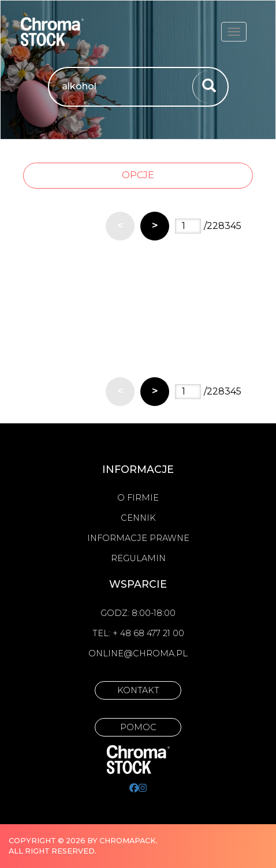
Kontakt (138, 690)
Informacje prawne (138, 538)
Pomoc (138, 727)
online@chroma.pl (138, 653)
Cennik (138, 518)
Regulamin (138, 558)
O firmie (138, 498)
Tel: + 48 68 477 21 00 (138, 633)
